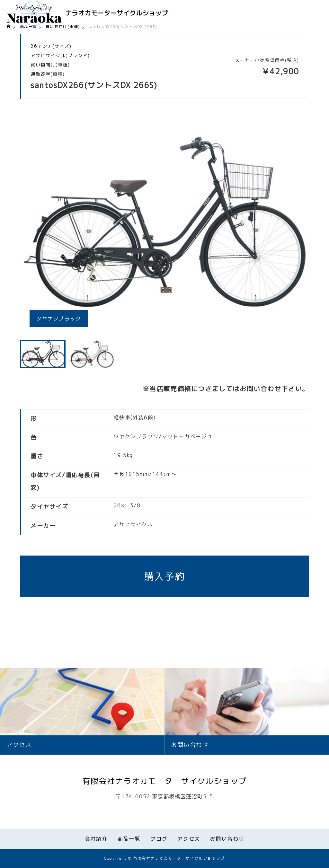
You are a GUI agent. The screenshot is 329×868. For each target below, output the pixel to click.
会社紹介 (96, 839)
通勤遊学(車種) (48, 74)
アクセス (189, 839)
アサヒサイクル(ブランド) (60, 56)
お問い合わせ (227, 839)
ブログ (159, 839)
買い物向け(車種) (50, 65)
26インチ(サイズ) (51, 46)
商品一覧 (129, 839)
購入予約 (164, 576)
